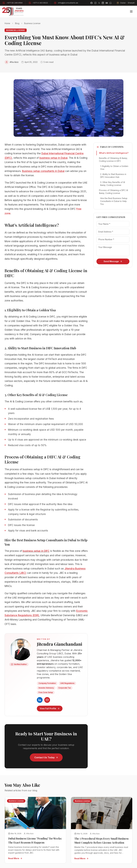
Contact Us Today (46, 757)
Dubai (123, 3)
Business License (32, 23)
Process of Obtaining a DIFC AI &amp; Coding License (113, 192)
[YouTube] (107, 3)
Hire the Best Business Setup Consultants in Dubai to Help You (114, 201)
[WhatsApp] (111, 3)
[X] (99, 3)
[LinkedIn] (103, 3)
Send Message (113, 261)
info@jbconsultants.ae (66, 3)
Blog (17, 23)
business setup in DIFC (36, 551)
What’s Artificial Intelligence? (114, 153)
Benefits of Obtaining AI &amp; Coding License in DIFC (113, 160)
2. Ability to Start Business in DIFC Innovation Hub (113, 176)
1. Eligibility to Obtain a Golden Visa (114, 168)
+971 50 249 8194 (12, 3)
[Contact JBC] (47, 700)
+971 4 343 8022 (38, 3)
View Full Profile (50, 708)
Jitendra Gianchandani (59, 644)
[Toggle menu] (131, 11)
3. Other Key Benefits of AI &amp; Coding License (113, 184)
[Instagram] (95, 3)
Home (7, 23)
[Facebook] (92, 3)
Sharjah (131, 3)
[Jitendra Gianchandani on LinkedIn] (40, 700)
